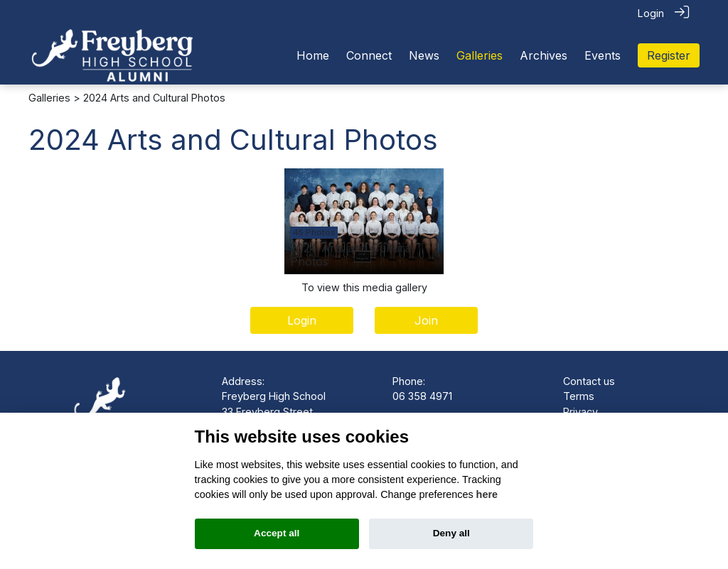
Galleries (49, 97)
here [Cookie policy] (487, 494)
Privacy (580, 411)
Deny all (451, 533)
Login (651, 13)
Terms (579, 395)
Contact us (589, 380)
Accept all (277, 533)
